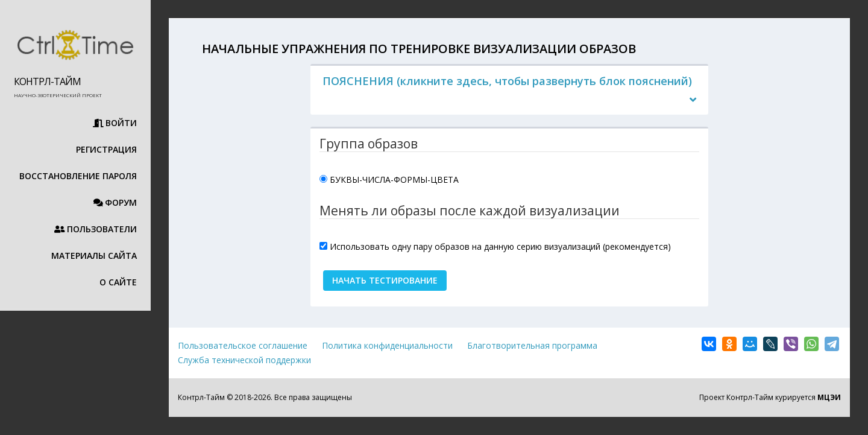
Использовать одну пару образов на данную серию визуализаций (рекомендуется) (500, 246)
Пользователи (96, 229)
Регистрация (106, 149)
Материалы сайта (89, 256)
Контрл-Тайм (47, 81)
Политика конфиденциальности (387, 345)
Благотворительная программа (532, 345)
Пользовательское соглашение (243, 345)
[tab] (509, 90)
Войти (115, 123)
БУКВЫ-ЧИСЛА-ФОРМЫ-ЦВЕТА (394, 179)
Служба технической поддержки (244, 360)
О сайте (118, 282)
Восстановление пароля (78, 176)
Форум (115, 202)
